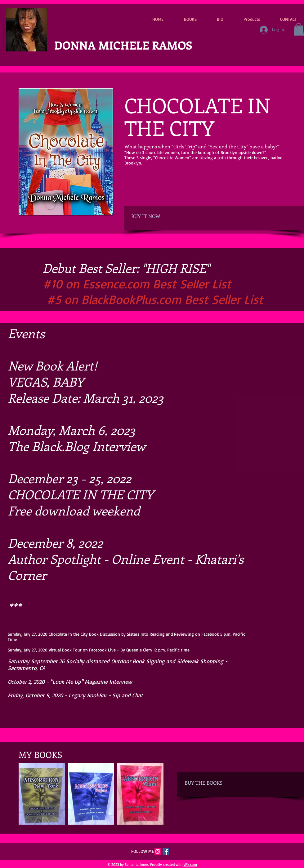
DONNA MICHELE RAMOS (123, 45)
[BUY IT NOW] (159, 216)
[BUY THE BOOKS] (212, 783)
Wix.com (190, 864)
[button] (299, 29)
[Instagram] (158, 851)
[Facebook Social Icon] (166, 851)
